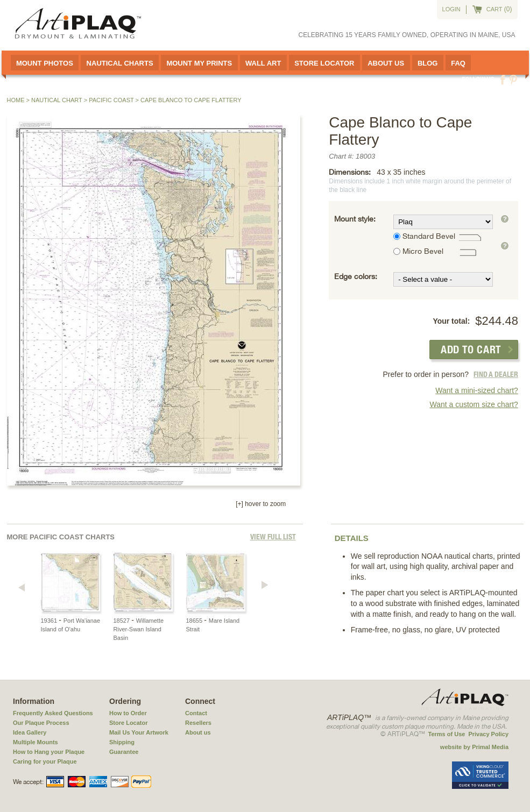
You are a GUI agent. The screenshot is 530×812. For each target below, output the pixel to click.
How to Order (128, 713)
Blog (428, 63)
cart (494, 9)
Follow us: (479, 79)
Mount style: (355, 219)
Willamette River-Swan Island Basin (139, 629)
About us (198, 732)
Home (16, 100)
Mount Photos (45, 63)
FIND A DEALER (496, 374)
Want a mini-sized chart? (477, 390)
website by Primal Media (474, 747)
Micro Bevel (423, 251)
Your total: (451, 321)
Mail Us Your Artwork (139, 732)
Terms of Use (447, 734)
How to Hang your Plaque (49, 752)
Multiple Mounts (36, 742)
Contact (196, 713)
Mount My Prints (199, 63)
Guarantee (124, 752)
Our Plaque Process (41, 723)
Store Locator (324, 63)
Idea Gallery (30, 732)
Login (451, 9)
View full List (273, 537)
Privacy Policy (488, 734)
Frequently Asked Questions (53, 713)
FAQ (458, 63)
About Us (386, 63)
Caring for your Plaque (45, 761)
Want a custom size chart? (474, 404)
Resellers (198, 723)
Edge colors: (356, 276)
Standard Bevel (429, 236)
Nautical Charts (120, 63)
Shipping (122, 742)
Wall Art (263, 63)
